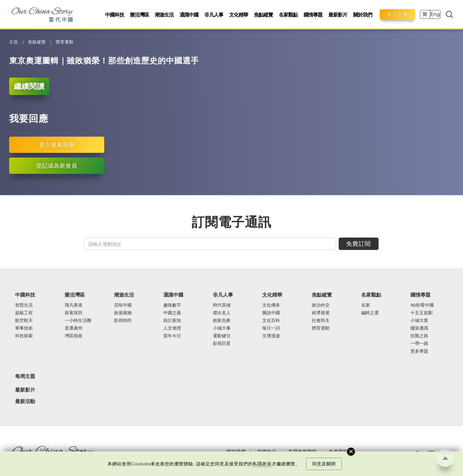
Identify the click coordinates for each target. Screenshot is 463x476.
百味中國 (123, 305)
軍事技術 (24, 328)
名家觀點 (288, 15)
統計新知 (172, 320)
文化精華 (239, 15)
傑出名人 (222, 313)
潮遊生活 (164, 15)
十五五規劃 (422, 313)
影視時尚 (123, 320)
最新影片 (338, 15)
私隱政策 (262, 464)
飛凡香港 (74, 305)
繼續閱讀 (29, 86)
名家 (366, 305)
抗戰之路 (419, 336)
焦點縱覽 (263, 15)
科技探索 (24, 336)
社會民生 (321, 320)
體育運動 (65, 42)
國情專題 (313, 15)
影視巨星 (222, 343)
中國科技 (115, 15)
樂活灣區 (139, 15)
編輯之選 (370, 313)
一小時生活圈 (78, 320)
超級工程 (24, 313)
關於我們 (363, 15)
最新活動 (25, 401)
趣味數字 (172, 305)
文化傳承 (271, 305)
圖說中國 (271, 313)
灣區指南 (74, 336)
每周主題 (25, 376)
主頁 (14, 42)
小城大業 (419, 320)
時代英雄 (222, 305)
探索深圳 (74, 313)
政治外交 (321, 305)
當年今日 (172, 336)
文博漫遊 (271, 336)
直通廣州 (74, 328)
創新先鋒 (222, 320)
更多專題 (419, 351)
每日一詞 (271, 328)
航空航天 (24, 320)
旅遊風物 (123, 313)
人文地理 (172, 328)
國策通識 (419, 328)
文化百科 (271, 320)
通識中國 (189, 15)
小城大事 (222, 328)
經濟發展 (321, 313)
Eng (435, 14)
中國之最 (172, 313)
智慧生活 (24, 305)
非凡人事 (214, 15)
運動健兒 (222, 336)
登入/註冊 (397, 14)
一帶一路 (419, 343)
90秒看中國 (422, 305)
